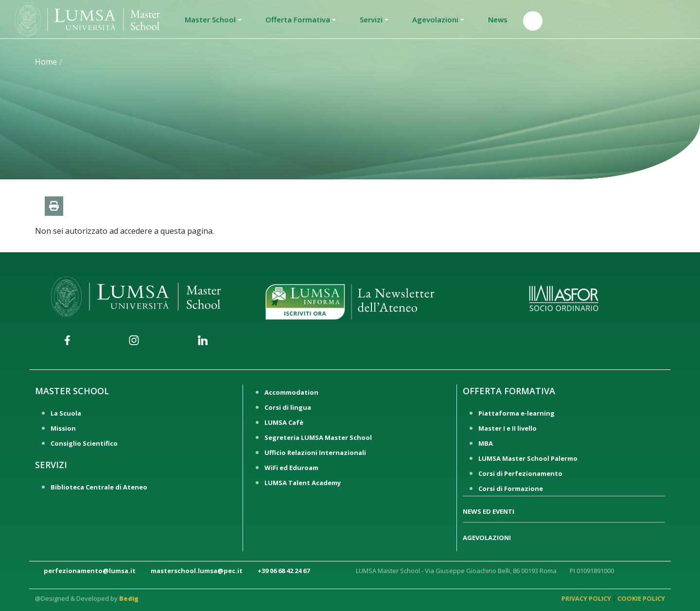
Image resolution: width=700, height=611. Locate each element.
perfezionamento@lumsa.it (90, 571)
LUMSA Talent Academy (303, 483)
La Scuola (66, 413)
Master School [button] (210, 19)
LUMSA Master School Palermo (528, 458)
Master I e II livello (507, 428)
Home (46, 62)
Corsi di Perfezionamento (520, 473)
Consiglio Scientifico (84, 443)
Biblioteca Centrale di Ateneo (99, 487)
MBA (486, 443)
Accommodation (291, 392)
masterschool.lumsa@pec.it (197, 571)
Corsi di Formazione (511, 489)
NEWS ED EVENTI (489, 511)
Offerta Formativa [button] (298, 19)
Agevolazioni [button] (435, 19)
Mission (63, 428)
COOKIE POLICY (641, 598)
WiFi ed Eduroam (291, 468)
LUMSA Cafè (284, 422)
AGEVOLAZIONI (487, 538)
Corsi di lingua (288, 407)
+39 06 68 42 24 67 (284, 571)
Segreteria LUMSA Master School (318, 437)
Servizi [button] (371, 19)
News (498, 19)
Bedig (129, 598)
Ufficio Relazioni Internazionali (315, 453)
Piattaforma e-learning (516, 413)
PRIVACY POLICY (586, 598)
